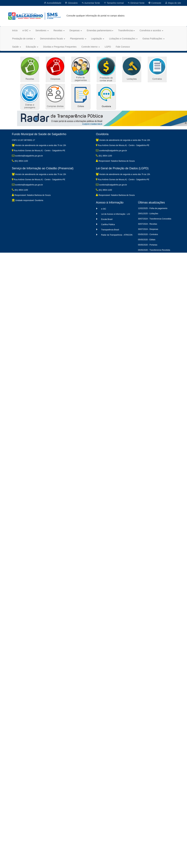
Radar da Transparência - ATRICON (117, 235)
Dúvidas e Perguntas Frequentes (60, 47)
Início (15, 30)
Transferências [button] (126, 30)
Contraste (155, 3)
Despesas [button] (76, 30)
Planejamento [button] (78, 39)
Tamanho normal (114, 3)
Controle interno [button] (91, 47)
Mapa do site (173, 3)
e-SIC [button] (27, 30)
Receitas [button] (59, 30)
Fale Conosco (123, 47)
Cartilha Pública (108, 224)
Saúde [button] (17, 47)
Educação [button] (32, 47)
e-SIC (104, 209)
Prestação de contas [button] (24, 39)
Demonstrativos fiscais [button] (53, 39)
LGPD (108, 47)
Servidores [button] (42, 30)
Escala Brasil (107, 219)
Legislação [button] (98, 39)
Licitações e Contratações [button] (123, 39)
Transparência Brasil (110, 230)
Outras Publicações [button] (153, 39)
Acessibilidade (53, 3)
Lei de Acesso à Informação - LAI (115, 214)
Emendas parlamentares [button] (100, 30)
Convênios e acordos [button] (151, 30)
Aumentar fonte (91, 3)
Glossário (71, 3)
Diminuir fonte (136, 3)
